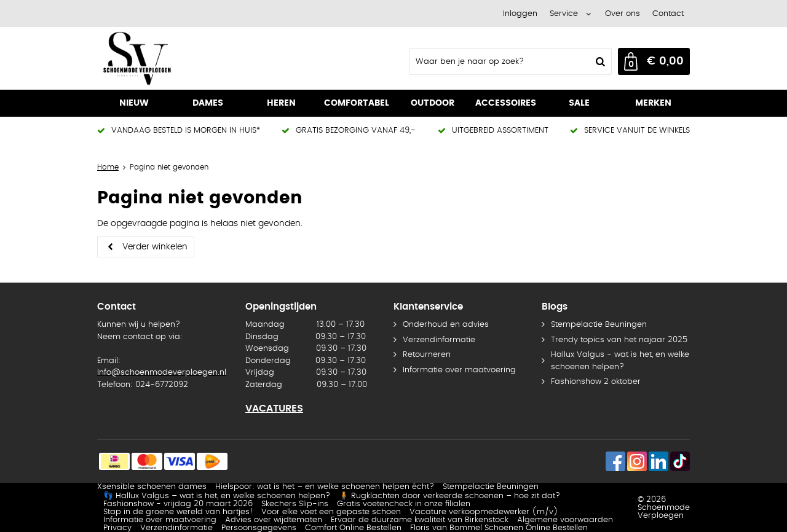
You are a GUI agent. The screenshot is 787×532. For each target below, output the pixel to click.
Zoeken (599, 61)
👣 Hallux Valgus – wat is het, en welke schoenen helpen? (217, 496)
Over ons (623, 14)
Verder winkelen (155, 247)
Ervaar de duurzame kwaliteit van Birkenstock (420, 520)
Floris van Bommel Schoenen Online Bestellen (499, 528)
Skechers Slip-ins (295, 504)
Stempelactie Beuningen (599, 325)
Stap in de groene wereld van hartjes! (178, 512)
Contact (668, 14)
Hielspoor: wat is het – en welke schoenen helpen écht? (325, 487)
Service (564, 14)
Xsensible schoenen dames (152, 487)
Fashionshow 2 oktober (596, 382)
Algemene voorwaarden (565, 520)
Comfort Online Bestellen (353, 528)
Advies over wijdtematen (274, 520)
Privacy (117, 528)
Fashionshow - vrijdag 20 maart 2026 (178, 504)
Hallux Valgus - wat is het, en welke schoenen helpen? (620, 361)
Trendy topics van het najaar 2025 (619, 340)
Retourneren (427, 355)
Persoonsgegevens (259, 528)
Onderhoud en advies (446, 325)
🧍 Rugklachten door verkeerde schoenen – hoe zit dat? (449, 496)
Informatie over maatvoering (459, 370)
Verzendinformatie (439, 340)
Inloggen (520, 14)
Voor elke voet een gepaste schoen (331, 512)
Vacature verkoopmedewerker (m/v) (484, 512)
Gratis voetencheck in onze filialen (404, 504)
